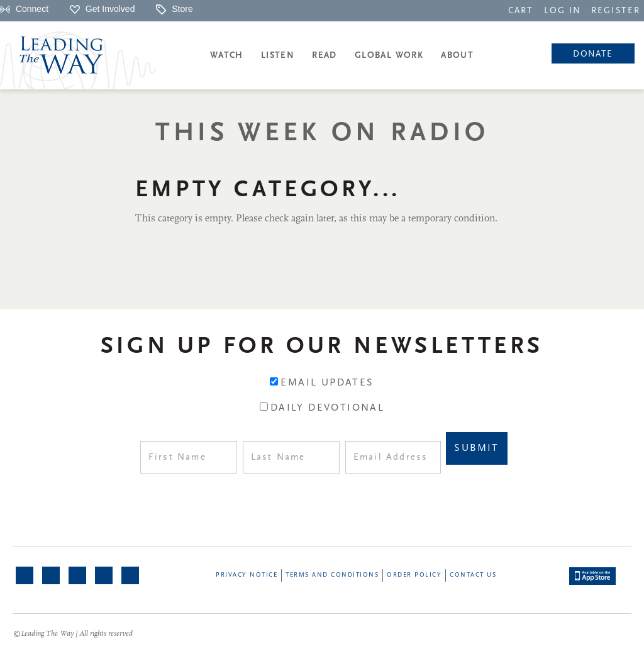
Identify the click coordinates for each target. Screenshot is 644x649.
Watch (227, 56)
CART (521, 11)
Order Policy (414, 575)
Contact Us (473, 575)
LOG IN (563, 11)
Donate (593, 54)
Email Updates (327, 383)
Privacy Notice (247, 575)
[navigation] (521, 10)
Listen (278, 56)
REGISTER (616, 11)
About (457, 56)
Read (325, 56)
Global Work (389, 56)
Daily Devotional (327, 408)
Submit (476, 448)
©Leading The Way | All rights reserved (73, 634)
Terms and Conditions (332, 575)
